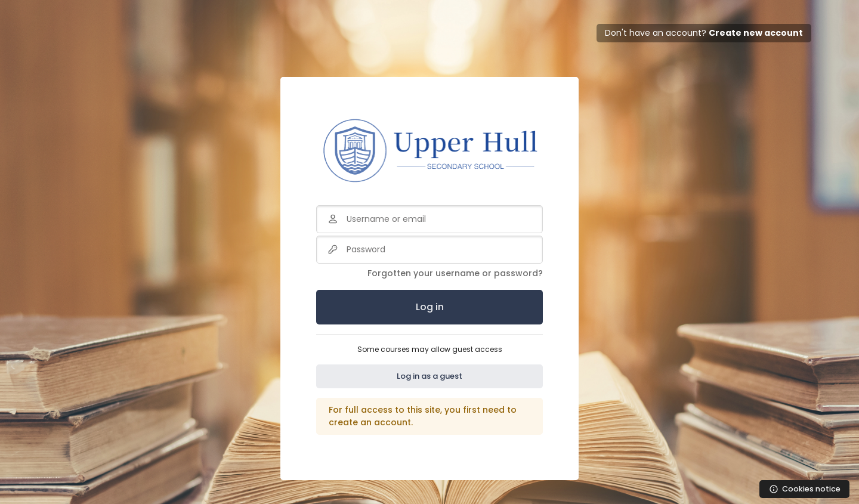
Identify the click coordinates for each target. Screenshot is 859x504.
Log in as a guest (429, 376)
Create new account (756, 33)
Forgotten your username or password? (455, 273)
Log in (430, 307)
